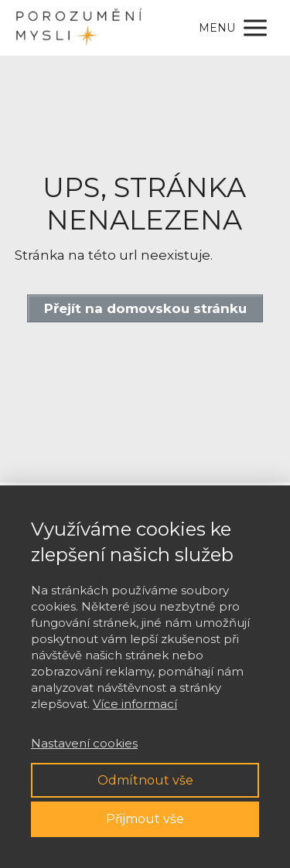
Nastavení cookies (84, 743)
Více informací (135, 704)
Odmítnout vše (145, 780)
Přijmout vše (145, 819)
